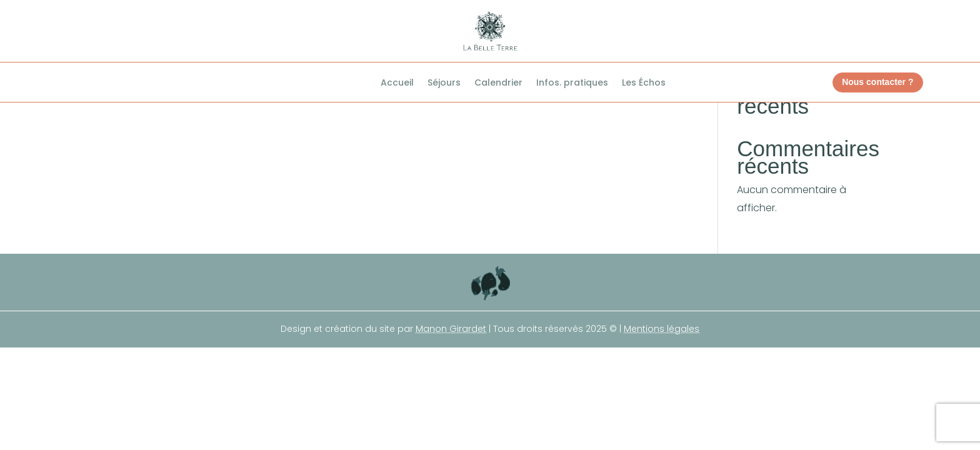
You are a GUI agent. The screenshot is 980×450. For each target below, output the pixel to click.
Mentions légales (662, 329)
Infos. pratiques (572, 83)
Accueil (397, 83)
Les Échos (644, 83)
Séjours (444, 83)
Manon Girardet (451, 329)
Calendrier (498, 83)
